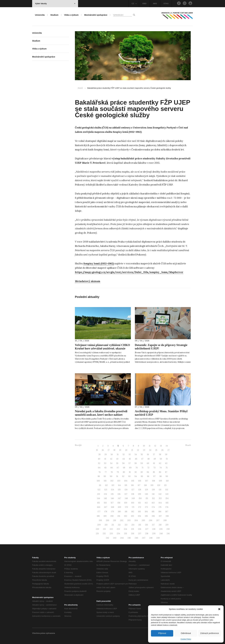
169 (119, 507)
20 (126, 450)
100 (98, 481)
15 (97, 450)
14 (167, 446)
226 (140, 529)
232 (104, 534)
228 (154, 529)
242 (107, 538)
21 (132, 450)
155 (99, 503)
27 (168, 450)
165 (167, 503)
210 (106, 525)
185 (153, 512)
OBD (144, 4)
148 (126, 498)
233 (111, 534)
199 (100, 520)
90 (111, 476)
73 (154, 468)
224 (125, 529)
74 (160, 468)
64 (99, 468)
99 (167, 476)
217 (153, 525)
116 (132, 485)
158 (119, 503)
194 (139, 516)
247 (144, 538)
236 (133, 534)
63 (166, 463)
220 (97, 529)
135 (112, 494)
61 (154, 463)
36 (148, 455)
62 (160, 463)
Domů (80, 88)
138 (133, 494)
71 (142, 468)
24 (150, 450)
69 (130, 468)
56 (123, 463)
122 (99, 490)
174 (153, 507)
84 (148, 472)
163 (153, 503)
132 (167, 490)
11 (150, 446)
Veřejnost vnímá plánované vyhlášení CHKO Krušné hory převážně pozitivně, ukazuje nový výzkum (102, 348)
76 (100, 472)
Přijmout (162, 633)
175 (160, 507)
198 (167, 516)
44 (124, 459)
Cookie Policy (186, 639)
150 (140, 498)
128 (140, 490)
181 (126, 512)
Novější (78, 445)
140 (146, 494)
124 (113, 490)
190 (112, 516)
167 (106, 507)
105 (133, 481)
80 (124, 472)
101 (105, 481)
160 (133, 503)
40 (99, 459)
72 (148, 468)
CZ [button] (134, 4)
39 (166, 455)
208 (165, 520)
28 (99, 455)
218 (160, 525)
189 (105, 516)
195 (146, 516)
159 (126, 503)
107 (147, 481)
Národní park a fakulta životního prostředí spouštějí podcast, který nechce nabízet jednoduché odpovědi (101, 415)
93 (129, 476)
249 (158, 538)
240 (161, 534)
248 (151, 538)
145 (105, 498)
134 (105, 494)
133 (99, 494)
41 (105, 459)
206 (151, 520)
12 (155, 446)
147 (119, 498)
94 (136, 476)
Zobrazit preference (210, 633)
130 (153, 490)
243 (115, 538)
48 (148, 459)
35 (142, 455)
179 (113, 512)
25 (156, 450)
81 (130, 472)
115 (126, 485)
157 (112, 503)
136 (119, 494)
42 (111, 459)
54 (111, 463)
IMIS (155, 4)
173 (146, 507)
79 (118, 472)
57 (130, 463)
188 (98, 516)
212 (119, 525)
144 (99, 498)
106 (140, 481)
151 (147, 498)
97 (154, 476)
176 (167, 507)
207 (158, 520)
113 (113, 485)
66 (112, 468)
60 (148, 463)
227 (147, 529)
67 (118, 468)
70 (137, 468)
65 (105, 468)
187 (167, 512)
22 (138, 450)
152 (153, 498)
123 (106, 490)
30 (112, 455)
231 (97, 534)
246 (136, 538)
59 (142, 463)
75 (167, 468)
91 (117, 476)
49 (155, 459)
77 (106, 472)
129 (147, 490)
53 (105, 463)
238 (147, 534)
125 (119, 490)
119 (152, 485)
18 (114, 450)
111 (100, 485)
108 (154, 481)
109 (160, 481)
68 (124, 468)
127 (133, 490)
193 (132, 516)
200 (108, 520)
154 (167, 498)
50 (161, 459)
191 (119, 516)
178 (106, 512)
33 (130, 455)
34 (136, 455)
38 (160, 455)
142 (160, 494)
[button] (219, 609)
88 (99, 476)
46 (136, 459)
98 (160, 476)
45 (130, 459)
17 (109, 450)
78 (112, 472)
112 (106, 485)
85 (154, 472)
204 (136, 520)
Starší (188, 445)
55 (117, 463)
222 (111, 529)
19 (120, 450)
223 (118, 529)
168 (113, 507)
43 (117, 459)
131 (160, 490)
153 (160, 498)
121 (165, 485)
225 (133, 529)
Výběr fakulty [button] (55, 4)
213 (126, 525)
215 (140, 525)
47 (142, 459)
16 (103, 450)
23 (144, 450)
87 (166, 472)
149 (133, 498)
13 (161, 446)
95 (142, 476)
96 (148, 476)
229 (161, 529)
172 (140, 507)
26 (162, 450)
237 (140, 534)
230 (168, 529)
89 (105, 476)
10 (144, 446)
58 (136, 463)
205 (143, 520)
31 (118, 455)
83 (142, 472)
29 (106, 455)
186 (160, 512)
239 (154, 534)
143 (167, 494)
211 (113, 525)
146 (112, 498)
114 (119, 485)
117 (139, 485)
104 (126, 481)
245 (129, 538)
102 (112, 481)
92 (123, 476)
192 (126, 516)
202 (122, 520)
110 (167, 481)
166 (99, 507)
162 (146, 503)
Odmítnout (186, 633)
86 (160, 472)
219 (167, 525)
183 (139, 512)
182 (133, 512)
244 (122, 538)
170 (126, 507)
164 (160, 503)
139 (139, 494)
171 (133, 507)
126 (126, 490)
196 (153, 516)
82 (136, 472)
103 (119, 481)
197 (160, 516)
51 (167, 459)
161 (139, 503)
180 (119, 512)
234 (118, 534)
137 (126, 494)
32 (124, 455)
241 (168, 534)
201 (115, 520)
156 (105, 503)
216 (147, 525)
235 (125, 534)
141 (153, 494)
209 (99, 525)
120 (159, 485)
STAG (166, 4)
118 (145, 485)
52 (99, 463)
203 (129, 520)
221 (104, 529)
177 (99, 512)
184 (146, 512)
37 (154, 455)
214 (133, 525)
